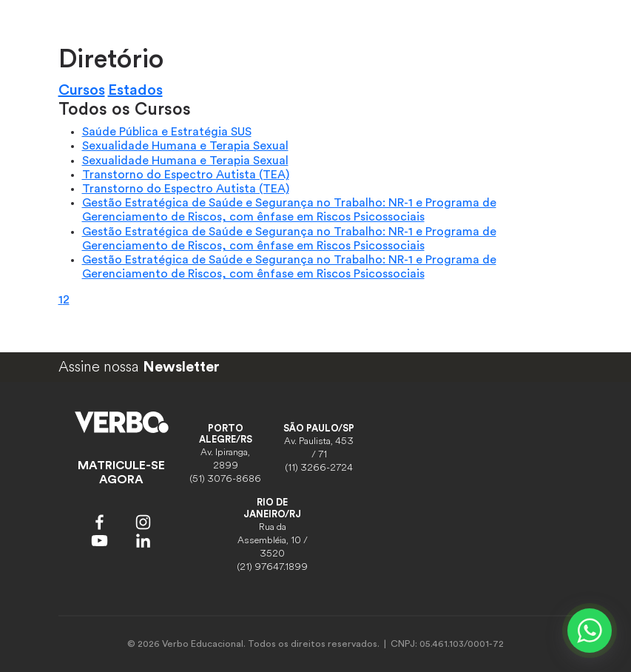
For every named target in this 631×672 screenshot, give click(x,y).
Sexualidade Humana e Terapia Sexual (185, 146)
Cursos (82, 90)
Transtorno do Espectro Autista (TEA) (186, 175)
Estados (135, 90)
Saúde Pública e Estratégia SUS (167, 132)
